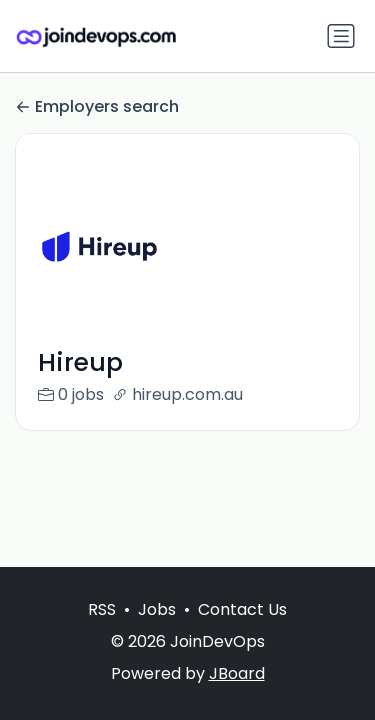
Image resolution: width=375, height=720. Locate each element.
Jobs (157, 609)
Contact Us (242, 609)
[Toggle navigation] (341, 36)
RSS (102, 609)
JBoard (237, 673)
